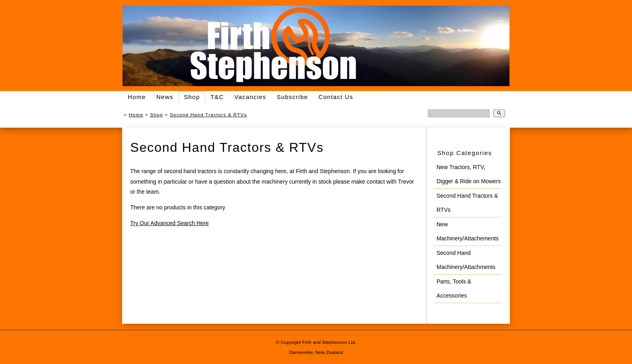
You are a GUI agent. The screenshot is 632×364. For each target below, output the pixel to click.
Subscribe (292, 97)
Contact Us (336, 97)
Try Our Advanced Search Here (169, 223)
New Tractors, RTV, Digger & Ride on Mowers (469, 174)
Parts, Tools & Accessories (454, 289)
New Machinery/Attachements (468, 231)
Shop (192, 97)
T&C (217, 97)
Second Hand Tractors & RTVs (208, 115)
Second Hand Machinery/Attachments (466, 260)
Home (137, 97)
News (165, 97)
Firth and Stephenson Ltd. (329, 342)
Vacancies (251, 97)
